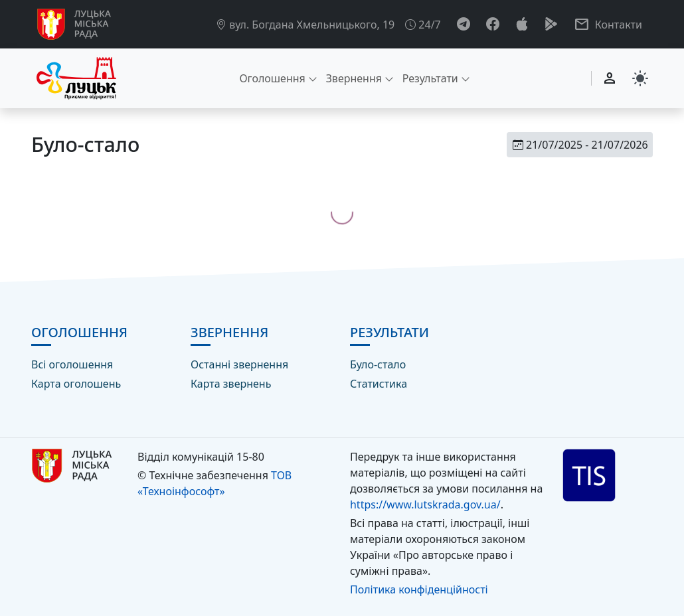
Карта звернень (231, 384)
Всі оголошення (72, 364)
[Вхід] (610, 78)
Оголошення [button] (272, 78)
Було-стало (378, 364)
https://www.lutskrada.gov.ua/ (425, 504)
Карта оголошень (76, 384)
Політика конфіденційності (419, 589)
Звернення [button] (354, 78)
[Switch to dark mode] (640, 78)
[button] (608, 25)
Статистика (379, 384)
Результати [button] (430, 78)
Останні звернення (239, 364)
